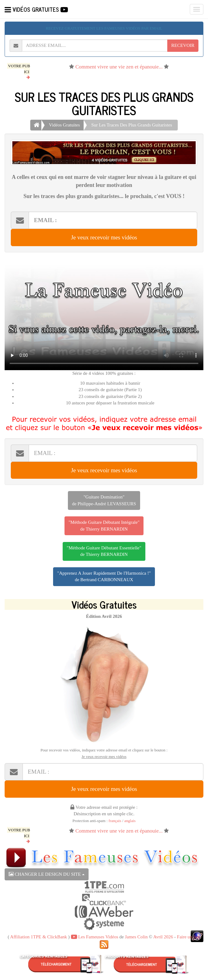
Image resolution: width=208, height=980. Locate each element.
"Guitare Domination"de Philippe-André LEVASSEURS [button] (104, 500)
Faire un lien (189, 937)
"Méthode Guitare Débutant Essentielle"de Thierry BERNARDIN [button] (104, 551)
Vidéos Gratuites (64, 125)
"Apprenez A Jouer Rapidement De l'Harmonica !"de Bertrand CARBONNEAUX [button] (104, 576)
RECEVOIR (183, 45)
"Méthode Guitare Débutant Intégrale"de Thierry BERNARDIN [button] (104, 525)
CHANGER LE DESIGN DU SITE (47, 874)
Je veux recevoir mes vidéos (104, 237)
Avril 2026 (163, 937)
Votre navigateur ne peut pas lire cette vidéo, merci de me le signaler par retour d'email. (104, 314)
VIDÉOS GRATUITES (36, 9)
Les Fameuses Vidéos (95, 937)
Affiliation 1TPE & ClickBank (39, 937)
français (115, 821)
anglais (130, 821)
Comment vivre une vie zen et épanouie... (119, 67)
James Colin (136, 937)
